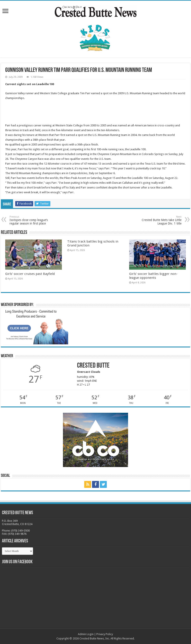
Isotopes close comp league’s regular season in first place (32, 220)
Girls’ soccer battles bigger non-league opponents (153, 276)
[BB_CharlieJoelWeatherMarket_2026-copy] (36, 327)
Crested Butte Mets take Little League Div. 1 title (159, 220)
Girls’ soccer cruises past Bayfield (30, 274)
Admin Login (86, 634)
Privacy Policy (105, 634)
